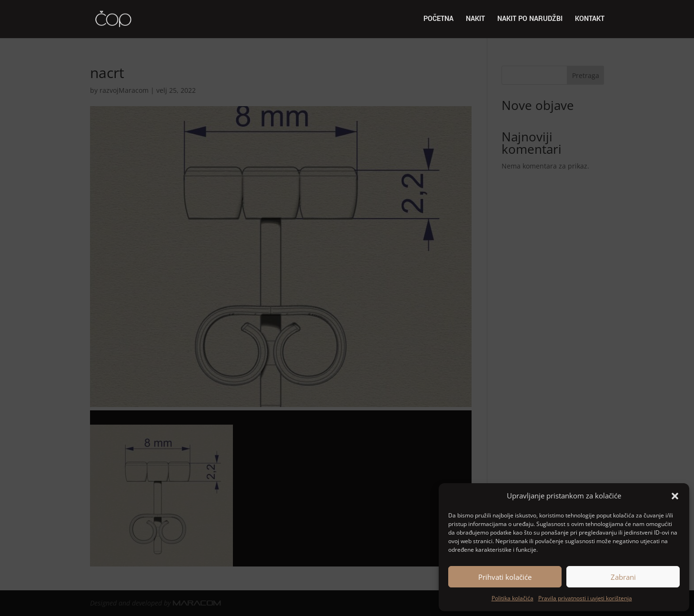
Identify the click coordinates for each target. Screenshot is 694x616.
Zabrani (623, 577)
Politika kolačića (513, 598)
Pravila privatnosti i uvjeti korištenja (585, 598)
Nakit (475, 20)
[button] (675, 496)
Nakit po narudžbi (530, 20)
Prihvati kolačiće (505, 577)
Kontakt (590, 20)
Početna (438, 20)
